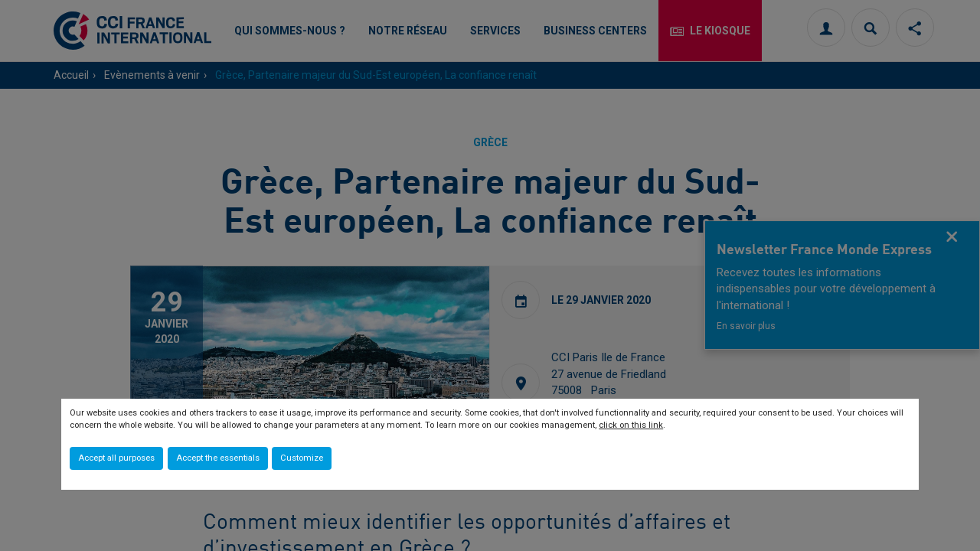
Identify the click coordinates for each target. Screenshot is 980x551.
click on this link (631, 425)
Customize (302, 458)
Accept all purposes (116, 458)
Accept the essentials (218, 458)
